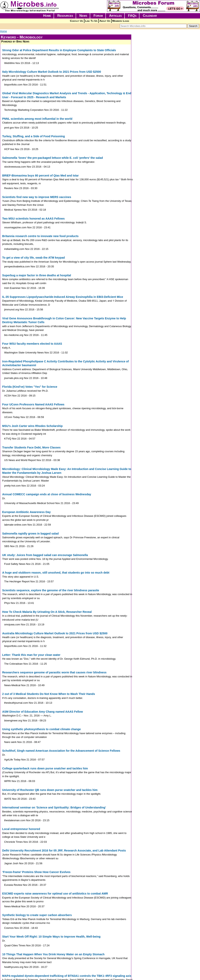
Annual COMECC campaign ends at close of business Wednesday (47, 494)
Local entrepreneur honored (21, 829)
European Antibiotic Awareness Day (26, 512)
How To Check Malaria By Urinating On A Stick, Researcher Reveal (47, 612)
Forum (98, 16)
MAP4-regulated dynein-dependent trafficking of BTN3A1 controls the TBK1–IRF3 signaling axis (67, 976)
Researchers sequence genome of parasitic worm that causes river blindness (54, 672)
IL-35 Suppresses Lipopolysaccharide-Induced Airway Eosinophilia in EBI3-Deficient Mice (63, 297)
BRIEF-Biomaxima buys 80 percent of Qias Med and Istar (40, 176)
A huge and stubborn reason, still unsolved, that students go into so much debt (56, 573)
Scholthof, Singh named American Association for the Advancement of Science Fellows (61, 751)
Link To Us (91, 21)
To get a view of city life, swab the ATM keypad (33, 258)
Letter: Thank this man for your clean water (31, 655)
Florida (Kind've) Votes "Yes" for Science (30, 387)
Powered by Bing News (15, 41)
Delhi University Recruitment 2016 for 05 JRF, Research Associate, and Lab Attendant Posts (64, 851)
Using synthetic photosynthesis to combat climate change (42, 729)
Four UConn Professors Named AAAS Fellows (33, 404)
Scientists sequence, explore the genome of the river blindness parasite (51, 590)
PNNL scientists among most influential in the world (37, 119)
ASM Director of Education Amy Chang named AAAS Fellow (43, 712)
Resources (65, 16)
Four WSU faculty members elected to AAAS (32, 344)
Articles (115, 16)
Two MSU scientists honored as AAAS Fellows (33, 219)
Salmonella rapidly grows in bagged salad (30, 534)
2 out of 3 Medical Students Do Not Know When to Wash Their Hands (49, 694)
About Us (105, 21)
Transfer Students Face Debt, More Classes (31, 447)
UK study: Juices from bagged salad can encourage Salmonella (45, 555)
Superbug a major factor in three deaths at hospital (37, 275)
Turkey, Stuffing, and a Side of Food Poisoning (34, 136)
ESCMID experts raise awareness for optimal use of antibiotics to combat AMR (55, 894)
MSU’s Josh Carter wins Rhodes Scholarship (32, 426)
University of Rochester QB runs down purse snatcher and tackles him (50, 790)
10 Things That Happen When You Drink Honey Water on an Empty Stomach (53, 954)
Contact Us (76, 21)
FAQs (132, 16)
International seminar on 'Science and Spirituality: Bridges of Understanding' (54, 807)
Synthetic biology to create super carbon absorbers (37, 915)
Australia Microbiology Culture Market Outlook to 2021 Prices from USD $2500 (55, 633)
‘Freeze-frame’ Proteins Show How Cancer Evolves (36, 872)
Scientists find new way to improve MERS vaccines (37, 197)
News (83, 16)
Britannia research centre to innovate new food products (40, 236)
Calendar (150, 16)
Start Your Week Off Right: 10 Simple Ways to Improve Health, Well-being (51, 937)
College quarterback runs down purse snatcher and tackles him (45, 768)
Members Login (121, 21)
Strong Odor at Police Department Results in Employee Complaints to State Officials (59, 50)
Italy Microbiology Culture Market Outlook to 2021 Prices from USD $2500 (52, 72)
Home (47, 16)
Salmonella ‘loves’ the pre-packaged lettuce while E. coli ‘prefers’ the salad (53, 158)
